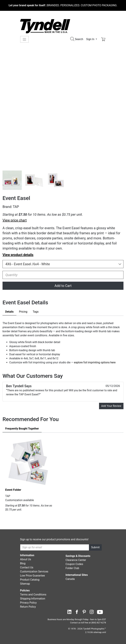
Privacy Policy (28, 603)
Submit (95, 547)
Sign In (91, 39)
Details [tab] (9, 312)
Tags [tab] (36, 312)
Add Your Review (111, 406)
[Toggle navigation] (24, 39)
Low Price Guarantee (32, 576)
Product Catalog (30, 580)
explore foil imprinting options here (95, 362)
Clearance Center (76, 560)
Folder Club (72, 568)
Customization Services (34, 572)
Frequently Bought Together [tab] (22, 429)
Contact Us (27, 567)
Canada (70, 579)
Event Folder (13, 490)
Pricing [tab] (23, 312)
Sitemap (25, 584)
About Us (26, 559)
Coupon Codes (74, 564)
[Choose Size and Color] (63, 264)
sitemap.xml (100, 632)
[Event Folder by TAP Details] (29, 462)
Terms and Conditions (33, 595)
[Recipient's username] (55, 547)
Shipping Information (33, 599)
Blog (23, 563)
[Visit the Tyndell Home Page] (45, 26)
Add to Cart (63, 286)
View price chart (15, 220)
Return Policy (28, 607)
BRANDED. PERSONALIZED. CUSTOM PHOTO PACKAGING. (63, 5)
